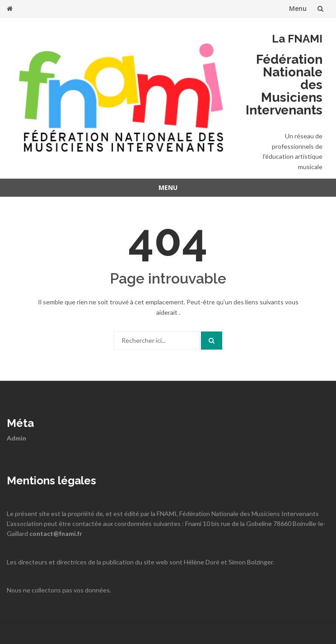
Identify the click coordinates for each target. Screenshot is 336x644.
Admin (16, 438)
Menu (298, 8)
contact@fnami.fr (56, 533)
